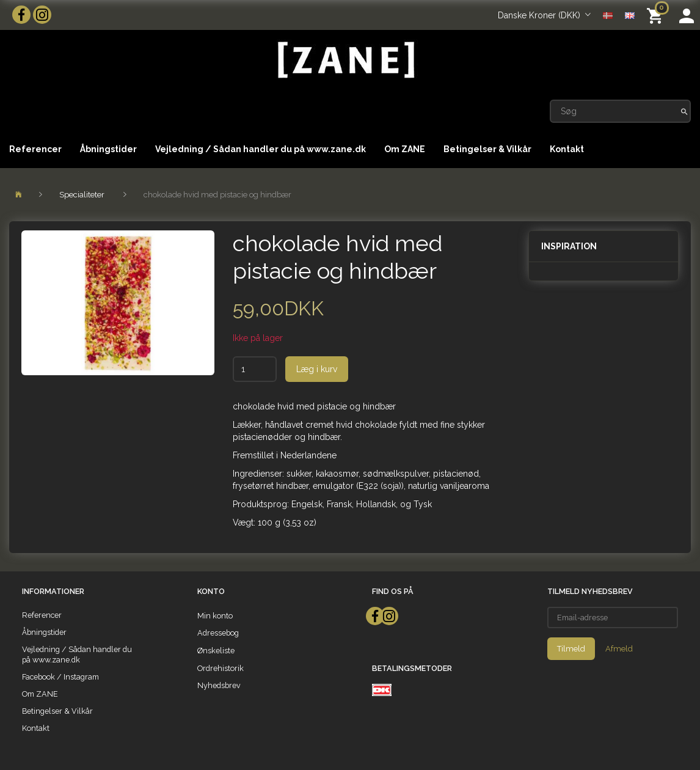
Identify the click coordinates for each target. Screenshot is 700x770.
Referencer (35, 149)
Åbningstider (108, 149)
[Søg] (684, 111)
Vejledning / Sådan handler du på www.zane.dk (261, 149)
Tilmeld (571, 649)
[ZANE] (345, 60)
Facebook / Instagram (60, 677)
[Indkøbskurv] (657, 15)
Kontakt (567, 149)
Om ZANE (405, 149)
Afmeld (619, 649)
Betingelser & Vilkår (487, 149)
